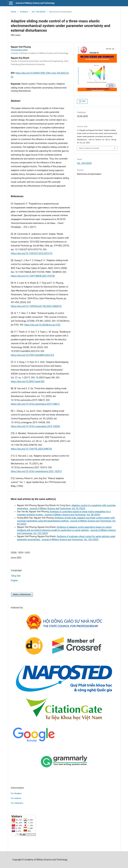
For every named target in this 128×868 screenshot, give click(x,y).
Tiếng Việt (16, 576)
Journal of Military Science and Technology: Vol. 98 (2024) (72, 515)
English (14, 580)
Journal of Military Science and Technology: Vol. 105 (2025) (70, 539)
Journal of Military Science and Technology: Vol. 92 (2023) (57, 508)
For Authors (16, 798)
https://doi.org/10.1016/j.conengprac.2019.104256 (35, 426)
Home (14, 12)
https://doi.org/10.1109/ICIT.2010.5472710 (32, 253)
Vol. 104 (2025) (39, 12)
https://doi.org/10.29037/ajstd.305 (28, 381)
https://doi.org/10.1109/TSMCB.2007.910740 (33, 276)
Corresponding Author (19, 50)
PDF (83, 101)
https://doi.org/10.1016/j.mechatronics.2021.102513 (36, 471)
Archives (24, 12)
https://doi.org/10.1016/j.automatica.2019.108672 (35, 404)
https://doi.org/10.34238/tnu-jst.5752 (42, 325)
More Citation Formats (89, 148)
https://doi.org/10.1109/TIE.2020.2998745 (31, 449)
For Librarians (17, 803)
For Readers (16, 793)
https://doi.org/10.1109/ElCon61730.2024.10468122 (36, 306)
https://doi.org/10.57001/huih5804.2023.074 (32, 355)
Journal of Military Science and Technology (35, 3)
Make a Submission (22, 594)
